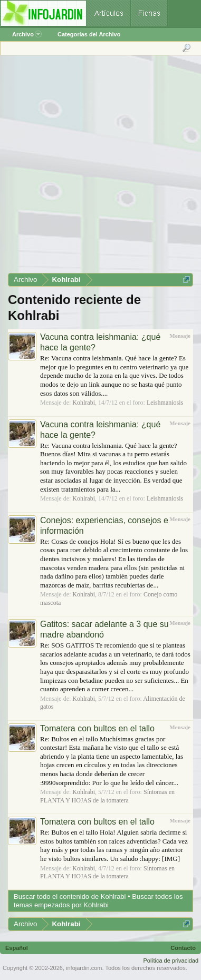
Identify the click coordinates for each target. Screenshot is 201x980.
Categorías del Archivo (89, 34)
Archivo (27, 34)
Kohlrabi (84, 403)
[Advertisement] (100, 168)
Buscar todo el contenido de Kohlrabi (70, 896)
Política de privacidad (171, 961)
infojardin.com (84, 968)
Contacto (183, 948)
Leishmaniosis (165, 403)
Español (17, 948)
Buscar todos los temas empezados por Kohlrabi (98, 901)
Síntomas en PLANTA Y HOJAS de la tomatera (107, 796)
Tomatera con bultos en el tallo (97, 728)
